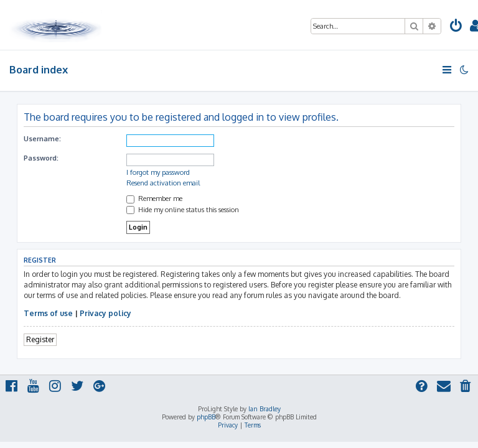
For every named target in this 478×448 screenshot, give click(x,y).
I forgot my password (158, 172)
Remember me (154, 198)
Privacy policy (105, 313)
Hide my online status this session (183, 210)
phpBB (206, 417)
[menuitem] (456, 27)
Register (40, 339)
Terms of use (48, 313)
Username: (42, 139)
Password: (41, 158)
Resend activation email (163, 183)
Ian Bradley (265, 409)
